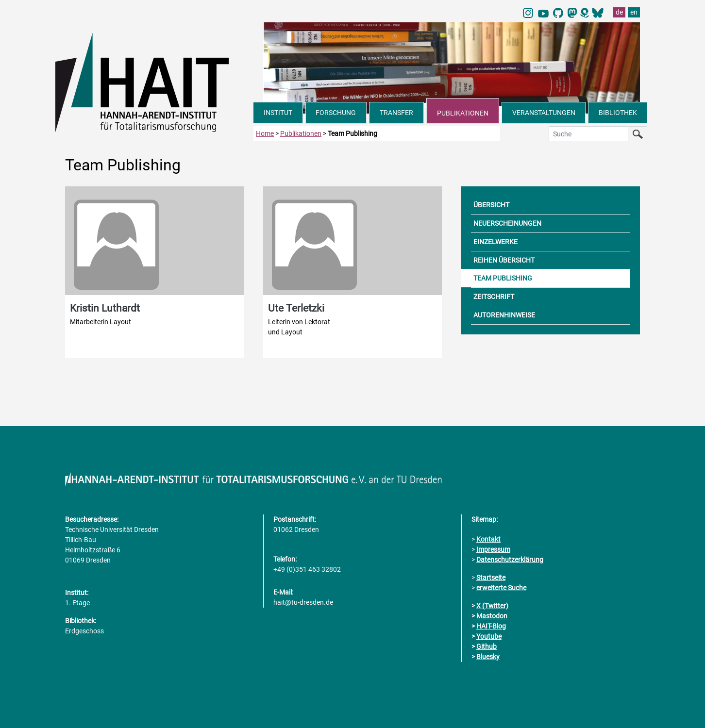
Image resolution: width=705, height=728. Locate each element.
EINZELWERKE (495, 242)
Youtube (489, 636)
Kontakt (488, 539)
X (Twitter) (492, 606)
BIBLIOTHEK (618, 113)
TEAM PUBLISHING (503, 278)
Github (487, 646)
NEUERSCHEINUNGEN (507, 223)
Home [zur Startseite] (265, 133)
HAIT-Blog (491, 626)
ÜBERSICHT (491, 205)
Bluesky (488, 657)
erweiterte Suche (501, 588)
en (634, 12)
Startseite (491, 578)
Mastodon (492, 616)
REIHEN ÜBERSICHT (504, 260)
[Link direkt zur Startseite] (154, 82)
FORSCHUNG (336, 113)
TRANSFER (396, 113)
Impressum (493, 549)
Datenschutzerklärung (510, 560)
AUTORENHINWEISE (504, 315)
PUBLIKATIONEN (463, 113)
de (619, 12)
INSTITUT (278, 113)
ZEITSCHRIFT (494, 297)
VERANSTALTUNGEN (544, 113)
